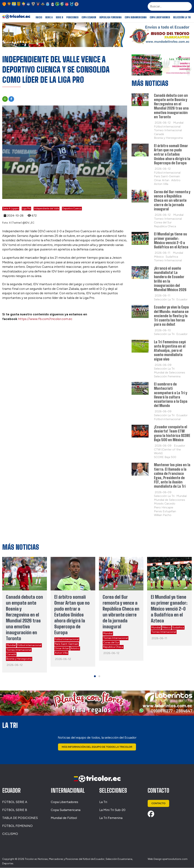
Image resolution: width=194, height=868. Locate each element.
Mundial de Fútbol (64, 818)
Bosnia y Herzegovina (19, 659)
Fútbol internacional (29, 645)
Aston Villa (61, 653)
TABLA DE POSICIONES (20, 818)
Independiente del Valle (47, 209)
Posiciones (72, 17)
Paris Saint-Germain (67, 644)
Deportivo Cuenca (72, 209)
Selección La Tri (182, 17)
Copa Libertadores (160, 17)
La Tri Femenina (111, 818)
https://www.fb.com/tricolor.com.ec (45, 319)
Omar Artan (62, 648)
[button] (95, 676)
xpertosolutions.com (175, 859)
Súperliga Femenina (110, 17)
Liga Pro (26, 209)
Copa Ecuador (89, 17)
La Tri (103, 802)
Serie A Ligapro (11, 209)
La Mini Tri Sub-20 (112, 810)
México (166, 627)
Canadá (11, 654)
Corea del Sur (111, 642)
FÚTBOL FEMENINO (17, 826)
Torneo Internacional (19, 650)
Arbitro (75, 648)
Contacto (159, 804)
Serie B (59, 17)
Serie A (49, 17)
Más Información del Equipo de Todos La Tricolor (97, 747)
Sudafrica (178, 627)
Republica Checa (113, 647)
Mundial (11, 645)
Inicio (39, 17)
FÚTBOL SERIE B (15, 810)
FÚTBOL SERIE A (15, 802)
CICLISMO (10, 834)
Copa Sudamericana (136, 17)
